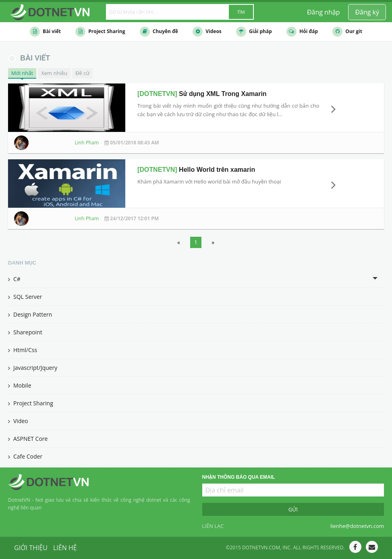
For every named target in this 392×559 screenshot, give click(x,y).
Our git (347, 32)
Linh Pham (87, 143)
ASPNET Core (28, 439)
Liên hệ (65, 548)
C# (14, 279)
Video (18, 421)
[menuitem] (367, 12)
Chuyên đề (159, 32)
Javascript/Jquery (33, 368)
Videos (207, 32)
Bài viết (45, 32)
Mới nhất (22, 73)
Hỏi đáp (302, 32)
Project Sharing (100, 32)
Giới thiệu (31, 548)
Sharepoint (25, 332)
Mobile (20, 385)
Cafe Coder (25, 456)
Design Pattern (30, 314)
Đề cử (82, 73)
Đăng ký (367, 12)
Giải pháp (254, 32)
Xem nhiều (54, 73)
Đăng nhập (323, 12)
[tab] (196, 279)
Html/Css (23, 350)
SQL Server (25, 297)
